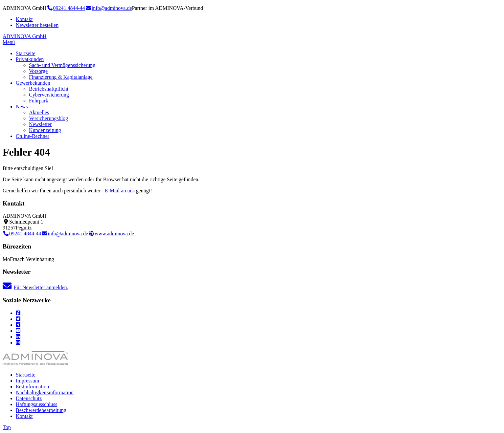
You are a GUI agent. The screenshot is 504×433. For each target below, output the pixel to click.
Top (7, 427)
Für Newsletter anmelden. (35, 287)
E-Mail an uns (120, 191)
